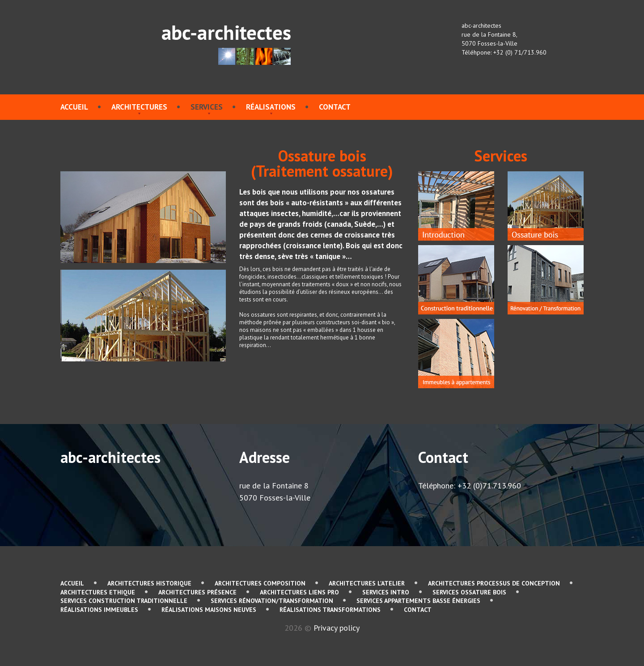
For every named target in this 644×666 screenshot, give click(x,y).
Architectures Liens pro (299, 592)
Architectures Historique (149, 583)
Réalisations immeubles (99, 610)
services (207, 107)
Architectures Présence (197, 592)
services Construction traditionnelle (124, 601)
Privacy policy (337, 628)
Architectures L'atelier (367, 583)
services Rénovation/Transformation (272, 601)
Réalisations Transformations (330, 610)
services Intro (386, 592)
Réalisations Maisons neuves (209, 610)
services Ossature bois (469, 592)
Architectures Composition (260, 583)
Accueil (74, 107)
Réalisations (271, 107)
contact (335, 107)
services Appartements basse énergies (418, 601)
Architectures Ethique (98, 592)
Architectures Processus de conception (494, 583)
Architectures (139, 107)
